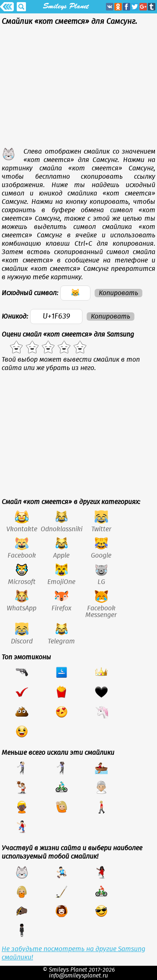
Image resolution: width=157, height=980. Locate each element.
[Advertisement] (78, 89)
